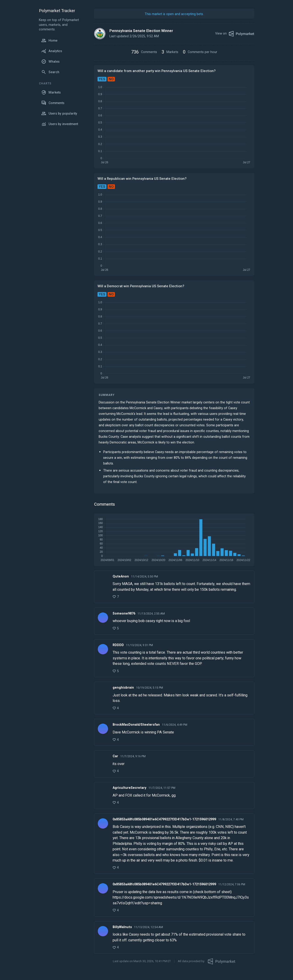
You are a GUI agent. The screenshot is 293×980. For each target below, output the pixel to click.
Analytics (52, 51)
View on (235, 34)
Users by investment (60, 124)
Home (49, 40)
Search (50, 72)
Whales (50, 62)
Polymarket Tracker (57, 11)
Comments (53, 103)
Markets (51, 92)
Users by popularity (59, 113)
